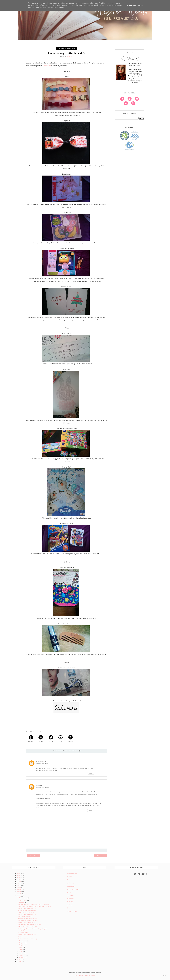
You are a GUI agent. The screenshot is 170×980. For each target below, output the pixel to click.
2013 (19, 962)
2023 (19, 879)
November (23, 900)
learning (70, 902)
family (69, 892)
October (22, 902)
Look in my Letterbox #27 (27, 923)
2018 (19, 890)
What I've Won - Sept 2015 (28, 939)
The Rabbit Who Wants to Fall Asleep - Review (35, 906)
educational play (73, 889)
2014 (19, 959)
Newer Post (33, 856)
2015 (19, 896)
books (69, 880)
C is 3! (20, 937)
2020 (19, 886)
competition (71, 886)
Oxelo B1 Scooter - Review (27, 910)
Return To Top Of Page (85, 976)
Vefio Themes (96, 973)
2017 (19, 892)
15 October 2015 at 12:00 (42, 787)
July (21, 945)
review (70, 905)
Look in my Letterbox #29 (27, 908)
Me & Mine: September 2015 (28, 927)
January (22, 957)
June (21, 947)
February (22, 955)
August (22, 943)
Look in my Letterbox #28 (27, 915)
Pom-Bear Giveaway (25, 917)
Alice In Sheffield (41, 762)
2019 (19, 888)
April (21, 951)
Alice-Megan (47, 66)
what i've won (72, 911)
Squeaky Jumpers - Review (28, 921)
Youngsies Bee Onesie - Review (30, 925)
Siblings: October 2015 (26, 912)
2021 (19, 884)
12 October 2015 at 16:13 (42, 764)
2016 (19, 894)
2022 (19, 881)
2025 (19, 875)
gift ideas (71, 895)
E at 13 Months (23, 933)
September (23, 941)
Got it (141, 5)
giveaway (71, 899)
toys (69, 908)
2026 (19, 873)
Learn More (132, 5)
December (23, 898)
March (21, 953)
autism (70, 877)
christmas (71, 883)
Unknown (39, 785)
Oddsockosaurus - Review (28, 919)
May (21, 949)
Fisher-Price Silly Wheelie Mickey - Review (34, 904)
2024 (19, 877)
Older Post (100, 856)
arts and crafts (72, 874)
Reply (91, 773)
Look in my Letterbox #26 (27, 935)
